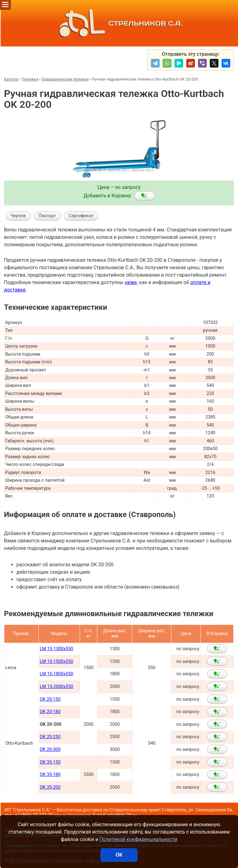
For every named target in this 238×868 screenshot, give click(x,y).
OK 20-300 (50, 750)
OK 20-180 (50, 712)
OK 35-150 (50, 762)
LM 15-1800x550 (56, 674)
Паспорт (47, 216)
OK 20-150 (50, 699)
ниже (131, 282)
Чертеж (18, 216)
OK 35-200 (50, 787)
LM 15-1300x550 (56, 649)
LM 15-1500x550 (56, 662)
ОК (119, 855)
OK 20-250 (50, 737)
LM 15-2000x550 (56, 687)
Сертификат (81, 216)
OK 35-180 (50, 775)
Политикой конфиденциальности (138, 839)
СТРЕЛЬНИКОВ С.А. (119, 23)
